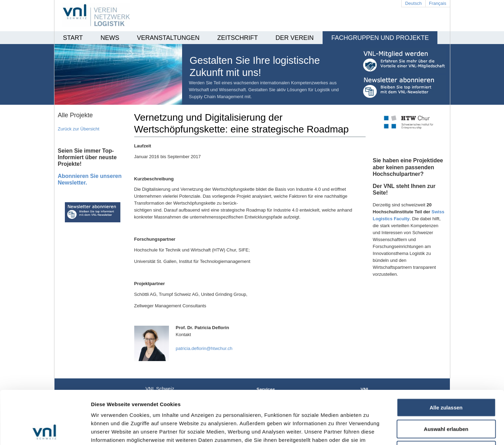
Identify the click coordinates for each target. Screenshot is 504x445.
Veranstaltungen (168, 38)
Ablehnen (446, 400)
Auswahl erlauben (446, 379)
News (110, 38)
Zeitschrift (237, 38)
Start (73, 38)
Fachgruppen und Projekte (380, 38)
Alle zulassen (446, 357)
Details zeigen (369, 431)
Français (438, 3)
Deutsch (413, 3)
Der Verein (294, 38)
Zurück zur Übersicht (79, 129)
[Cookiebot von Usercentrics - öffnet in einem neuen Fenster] (45, 431)
